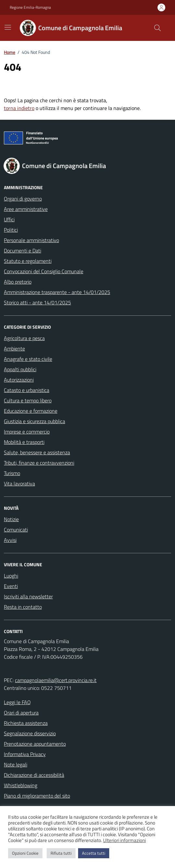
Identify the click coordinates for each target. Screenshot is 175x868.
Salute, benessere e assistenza (37, 452)
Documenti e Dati (23, 251)
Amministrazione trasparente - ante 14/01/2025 (57, 292)
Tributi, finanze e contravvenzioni (39, 463)
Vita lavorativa (19, 483)
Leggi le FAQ (17, 702)
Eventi (11, 586)
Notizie (11, 519)
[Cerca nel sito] (157, 28)
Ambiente (14, 348)
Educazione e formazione (31, 411)
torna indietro (19, 108)
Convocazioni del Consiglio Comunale (44, 271)
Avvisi (10, 540)
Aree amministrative (26, 209)
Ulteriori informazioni (124, 840)
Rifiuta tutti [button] (61, 853)
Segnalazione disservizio (30, 733)
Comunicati (16, 530)
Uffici (9, 219)
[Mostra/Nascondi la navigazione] (8, 27)
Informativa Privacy (25, 754)
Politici (11, 230)
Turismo (12, 473)
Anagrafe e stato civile (28, 359)
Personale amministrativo (31, 240)
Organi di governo (23, 199)
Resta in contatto (23, 607)
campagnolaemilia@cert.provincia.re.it (56, 680)
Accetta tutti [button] (94, 853)
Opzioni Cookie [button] (25, 853)
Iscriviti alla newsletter (28, 596)
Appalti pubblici (20, 369)
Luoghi (11, 576)
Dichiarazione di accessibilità (34, 775)
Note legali (16, 764)
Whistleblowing (21, 785)
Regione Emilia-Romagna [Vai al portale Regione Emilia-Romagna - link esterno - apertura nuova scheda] (30, 7)
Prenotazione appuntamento (35, 744)
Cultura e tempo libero (28, 400)
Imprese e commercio (27, 432)
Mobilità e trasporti (24, 442)
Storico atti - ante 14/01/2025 (37, 302)
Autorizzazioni (19, 380)
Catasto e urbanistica (27, 390)
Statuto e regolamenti (28, 261)
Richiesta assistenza (26, 723)
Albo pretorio (18, 282)
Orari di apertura (21, 713)
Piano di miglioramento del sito (37, 796)
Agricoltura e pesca (24, 338)
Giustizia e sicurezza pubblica (35, 421)
